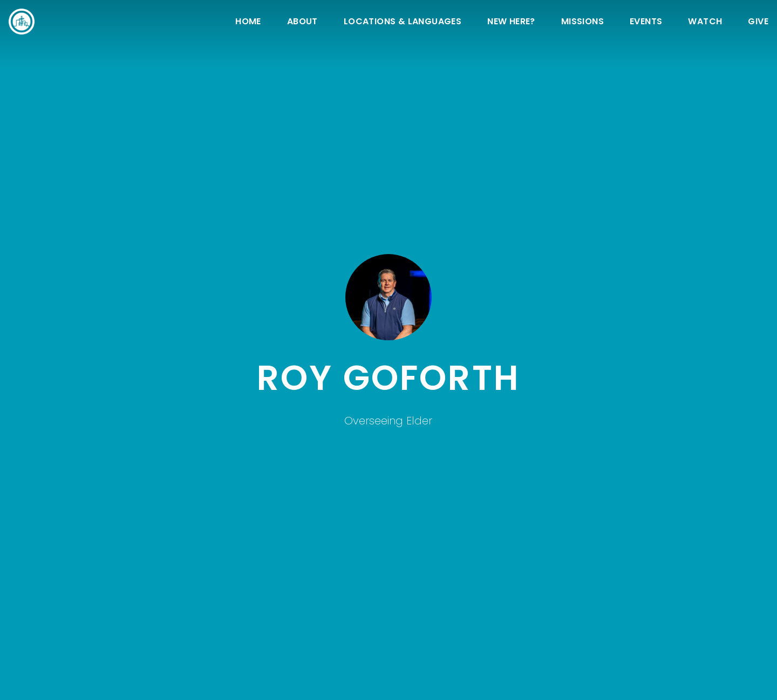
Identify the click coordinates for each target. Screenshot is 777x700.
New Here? (511, 22)
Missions (582, 22)
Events (646, 22)
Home (248, 22)
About (302, 22)
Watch (705, 22)
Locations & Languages (403, 22)
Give (758, 22)
